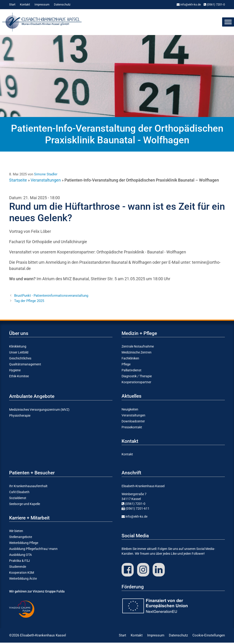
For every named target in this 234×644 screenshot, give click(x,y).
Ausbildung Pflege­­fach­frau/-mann (33, 550)
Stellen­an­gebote (21, 538)
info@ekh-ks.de (189, 4)
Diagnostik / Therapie (137, 378)
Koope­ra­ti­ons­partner (136, 384)
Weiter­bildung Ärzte (23, 580)
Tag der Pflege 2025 (29, 302)
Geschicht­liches (20, 360)
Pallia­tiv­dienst (132, 372)
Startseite (18, 181)
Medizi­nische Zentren (137, 354)
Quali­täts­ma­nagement (25, 366)
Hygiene (15, 372)
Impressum (42, 4)
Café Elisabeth (19, 494)
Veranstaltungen (46, 181)
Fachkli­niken (130, 360)
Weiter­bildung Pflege (24, 544)
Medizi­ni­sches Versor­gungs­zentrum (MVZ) (39, 411)
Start (12, 4)
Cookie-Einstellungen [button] (209, 637)
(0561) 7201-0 (214, 4)
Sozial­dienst (18, 500)
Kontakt (25, 4)
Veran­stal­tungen (133, 417)
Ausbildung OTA (20, 556)
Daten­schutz (62, 4)
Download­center (133, 423)
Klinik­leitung (18, 348)
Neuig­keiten (130, 411)
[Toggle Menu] (228, 23)
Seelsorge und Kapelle (25, 505)
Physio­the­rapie (20, 417)
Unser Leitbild (19, 354)
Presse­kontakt (132, 429)
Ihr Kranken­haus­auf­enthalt (28, 488)
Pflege (126, 366)
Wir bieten (16, 533)
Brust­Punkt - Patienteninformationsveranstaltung (51, 297)
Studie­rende (18, 568)
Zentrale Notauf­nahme (138, 348)
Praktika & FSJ (20, 562)
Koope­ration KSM (22, 574)
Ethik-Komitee (19, 378)
